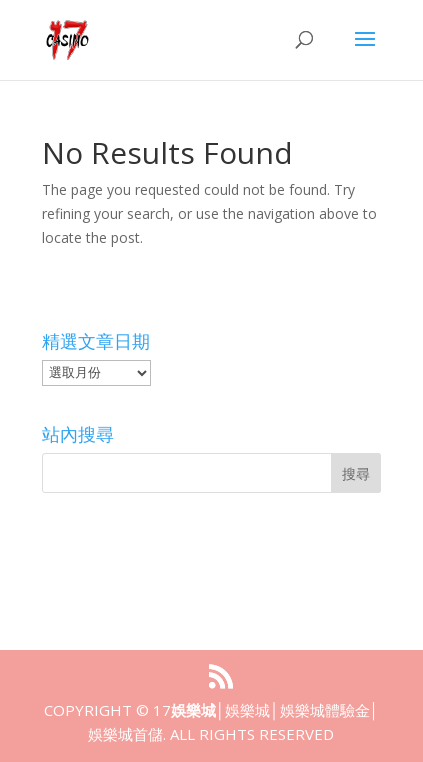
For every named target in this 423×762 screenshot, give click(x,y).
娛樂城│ (198, 710)
